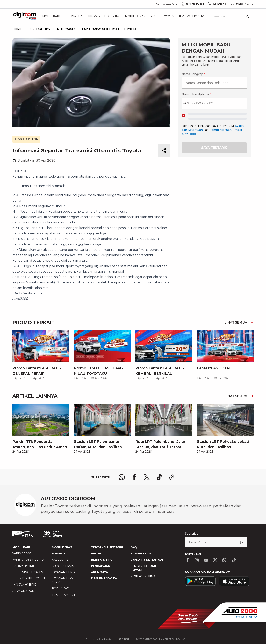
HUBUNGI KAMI (141, 553)
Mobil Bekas (135, 16)
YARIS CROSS (22, 553)
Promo (94, 16)
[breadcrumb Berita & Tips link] (38, 29)
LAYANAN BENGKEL (66, 572)
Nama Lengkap (193, 74)
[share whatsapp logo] (122, 477)
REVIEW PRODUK (143, 576)
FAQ (134, 547)
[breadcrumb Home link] (17, 29)
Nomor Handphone (196, 94)
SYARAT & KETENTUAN (147, 560)
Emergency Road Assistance (107, 639)
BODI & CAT (60, 589)
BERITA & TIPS (102, 560)
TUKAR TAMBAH (63, 595)
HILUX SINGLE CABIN (28, 572)
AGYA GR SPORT (24, 591)
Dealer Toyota (162, 16)
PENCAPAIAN (101, 566)
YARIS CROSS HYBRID (28, 560)
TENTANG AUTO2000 (107, 547)
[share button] (164, 150)
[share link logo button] (172, 477)
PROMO (97, 553)
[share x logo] (147, 477)
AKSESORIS (60, 560)
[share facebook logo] (134, 477)
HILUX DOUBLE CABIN (29, 578)
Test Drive (112, 16)
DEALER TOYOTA (104, 578)
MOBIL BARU (22, 547)
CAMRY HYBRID (24, 566)
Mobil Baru (52, 16)
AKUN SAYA (100, 572)
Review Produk (191, 16)
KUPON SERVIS (63, 566)
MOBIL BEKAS (62, 547)
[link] (41, 430)
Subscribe (192, 534)
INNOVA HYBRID (25, 585)
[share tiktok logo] (159, 477)
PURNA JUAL (61, 553)
